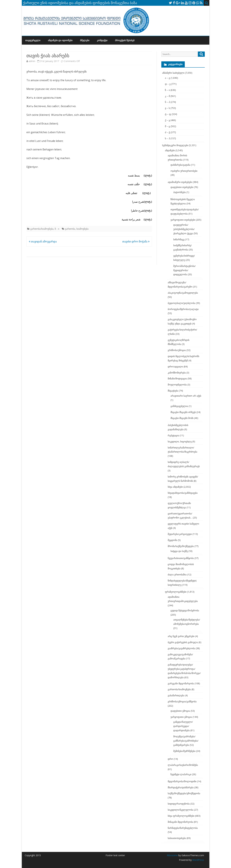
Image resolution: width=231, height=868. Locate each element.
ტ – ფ (168, 114)
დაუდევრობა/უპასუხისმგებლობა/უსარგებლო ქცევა (184, 229)
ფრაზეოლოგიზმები (176, 592)
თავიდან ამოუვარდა (43, 241)
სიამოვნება (82, 229)
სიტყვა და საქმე (179, 551)
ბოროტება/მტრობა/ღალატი (183, 309)
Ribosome (172, 855)
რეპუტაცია (173, 435)
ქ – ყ (167, 120)
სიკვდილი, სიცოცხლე (180, 441)
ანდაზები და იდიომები (60, 40)
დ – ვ (168, 84)
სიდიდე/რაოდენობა (179, 804)
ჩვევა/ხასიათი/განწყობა (181, 558)
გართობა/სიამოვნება (42, 229)
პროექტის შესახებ (125, 40)
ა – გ (167, 78)
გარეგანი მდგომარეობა (181, 683)
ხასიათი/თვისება (177, 838)
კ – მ (167, 96)
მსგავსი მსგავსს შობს (182, 418)
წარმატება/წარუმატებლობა (183, 828)
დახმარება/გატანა (180, 165)
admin (32, 61)
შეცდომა (172, 540)
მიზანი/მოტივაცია (177, 378)
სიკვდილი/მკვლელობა (181, 810)
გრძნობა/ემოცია (177, 350)
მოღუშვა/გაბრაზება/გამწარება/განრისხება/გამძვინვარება (186, 741)
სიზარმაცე (179, 239)
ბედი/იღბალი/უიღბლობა (181, 303)
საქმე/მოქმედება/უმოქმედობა (184, 793)
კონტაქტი (102, 40)
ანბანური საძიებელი (173, 73)
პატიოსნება (180, 192)
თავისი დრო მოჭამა (136, 241)
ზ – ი (167, 90)
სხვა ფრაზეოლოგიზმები (181, 816)
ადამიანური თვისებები (180, 182)
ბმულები (85, 40)
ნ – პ (167, 102)
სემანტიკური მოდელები (175, 145)
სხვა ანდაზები (175, 487)
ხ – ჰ (167, 138)
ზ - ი (57, 229)
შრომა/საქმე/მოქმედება (181, 546)
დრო (170, 759)
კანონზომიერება (177, 373)
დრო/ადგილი (175, 367)
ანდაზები (170, 150)
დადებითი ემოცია (180, 711)
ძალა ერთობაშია (177, 574)
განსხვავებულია (179, 406)
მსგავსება (173, 391)
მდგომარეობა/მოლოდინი (182, 781)
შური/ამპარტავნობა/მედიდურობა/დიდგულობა (184, 270)
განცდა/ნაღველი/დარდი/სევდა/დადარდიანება (183, 726)
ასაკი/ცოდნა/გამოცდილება (183, 293)
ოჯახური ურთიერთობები (184, 171)
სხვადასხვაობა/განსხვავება (183, 493)
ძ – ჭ (167, 132)
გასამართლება (176, 695)
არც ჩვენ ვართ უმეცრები (181, 636)
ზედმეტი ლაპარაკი (181, 774)
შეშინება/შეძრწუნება (184, 751)
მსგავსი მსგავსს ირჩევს (183, 412)
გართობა (70, 229)
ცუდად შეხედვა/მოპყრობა (185, 610)
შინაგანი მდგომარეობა (180, 822)
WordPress (198, 860)
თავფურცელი (33, 40)
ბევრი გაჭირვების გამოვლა (183, 642)
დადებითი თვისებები (182, 187)
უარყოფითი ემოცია (181, 717)
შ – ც (167, 126)
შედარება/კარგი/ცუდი (180, 534)
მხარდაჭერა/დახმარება (181, 787)
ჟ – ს (167, 108)
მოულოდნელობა (177, 385)
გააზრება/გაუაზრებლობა (181, 648)
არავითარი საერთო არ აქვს (186, 396)
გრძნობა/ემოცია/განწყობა (182, 701)
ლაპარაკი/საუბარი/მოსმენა (183, 765)
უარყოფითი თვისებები (183, 220)
